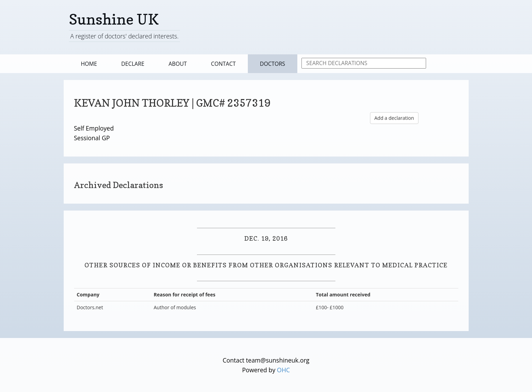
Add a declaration (394, 118)
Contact (223, 64)
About (178, 64)
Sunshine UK (114, 19)
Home (89, 64)
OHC (283, 370)
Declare (133, 64)
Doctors (273, 64)
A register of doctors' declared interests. (124, 36)
